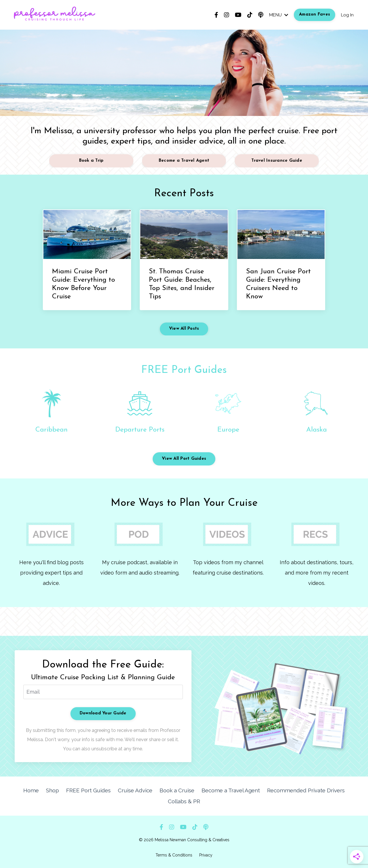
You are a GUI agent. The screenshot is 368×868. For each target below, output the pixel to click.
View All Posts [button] (184, 329)
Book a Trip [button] (91, 161)
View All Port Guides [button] (184, 459)
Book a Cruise (166, 790)
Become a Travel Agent (218, 790)
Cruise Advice (125, 790)
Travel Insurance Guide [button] (277, 161)
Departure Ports (140, 430)
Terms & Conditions (174, 854)
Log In (347, 15)
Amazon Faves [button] (314, 15)
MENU (277, 15)
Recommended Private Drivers (292, 790)
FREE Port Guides (184, 370)
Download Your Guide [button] (103, 713)
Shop (45, 790)
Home (24, 790)
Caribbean (51, 430)
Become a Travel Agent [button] (184, 161)
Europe (228, 430)
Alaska (317, 430)
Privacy (206, 854)
